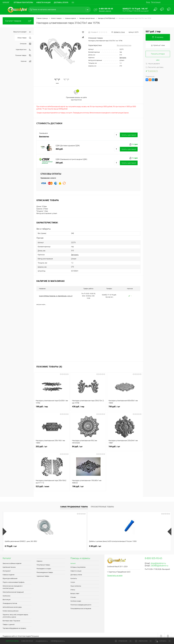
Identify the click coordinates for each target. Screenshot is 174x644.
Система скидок (76, 599)
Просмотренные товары (102, 505)
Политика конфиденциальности (81, 603)
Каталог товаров (18, 21)
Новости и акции (43, 3)
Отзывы (73, 596)
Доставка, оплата (61, 3)
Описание (26, 44)
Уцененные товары (43, 575)
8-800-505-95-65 (27, 641)
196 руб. (88, 486)
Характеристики (23, 50)
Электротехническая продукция (13, 591)
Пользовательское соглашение (81, 607)
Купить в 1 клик (158, 45)
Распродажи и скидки (44, 567)
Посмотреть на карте (115, 574)
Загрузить (123, 58)
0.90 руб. (44, 545)
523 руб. (52, 486)
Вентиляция (7, 598)
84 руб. (88, 446)
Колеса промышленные (11, 609)
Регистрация (156, 2)
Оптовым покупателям (23, 3)
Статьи (73, 588)
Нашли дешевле (153, 64)
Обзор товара (24, 38)
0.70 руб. (11, 545)
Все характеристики (124, 45)
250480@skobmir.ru (159, 564)
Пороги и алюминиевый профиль (14, 581)
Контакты (74, 577)
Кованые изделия (8, 573)
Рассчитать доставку (155, 67)
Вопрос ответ (75, 592)
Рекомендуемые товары (45, 571)
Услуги (73, 581)
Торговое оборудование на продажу (14, 627)
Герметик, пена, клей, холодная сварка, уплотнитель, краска (15, 614)
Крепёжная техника (9, 566)
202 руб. (52, 446)
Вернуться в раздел (22, 32)
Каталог (6, 3)
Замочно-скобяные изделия (12, 562)
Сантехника (6, 594)
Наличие (26, 61)
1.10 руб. (78, 545)
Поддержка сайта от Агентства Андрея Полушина (21, 635)
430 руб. (88, 406)
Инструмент (7, 569)
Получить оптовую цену (158, 55)
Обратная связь (11, 641)
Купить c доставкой (129, 135)
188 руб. (52, 406)
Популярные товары (43, 563)
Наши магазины (76, 584)
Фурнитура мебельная (10, 577)
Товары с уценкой (9, 623)
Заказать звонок (105, 11)
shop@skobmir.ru (158, 562)
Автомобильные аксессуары (12, 606)
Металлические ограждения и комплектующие (13, 586)
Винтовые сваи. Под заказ (11, 619)
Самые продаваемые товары (74, 505)
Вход (148, 2)
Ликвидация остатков (10, 602)
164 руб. (125, 446)
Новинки (39, 560)
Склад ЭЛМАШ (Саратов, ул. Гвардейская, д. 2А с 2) (56, 294)
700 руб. (125, 406)
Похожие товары (23, 55)
